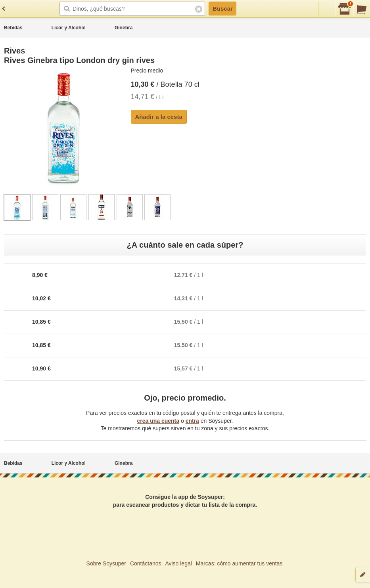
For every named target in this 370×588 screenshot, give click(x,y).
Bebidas (13, 28)
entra (192, 421)
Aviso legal (178, 563)
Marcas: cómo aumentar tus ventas (239, 563)
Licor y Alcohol (69, 28)
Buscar (223, 9)
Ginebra (124, 28)
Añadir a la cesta (159, 117)
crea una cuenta (158, 421)
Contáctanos (146, 563)
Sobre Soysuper (106, 563)
